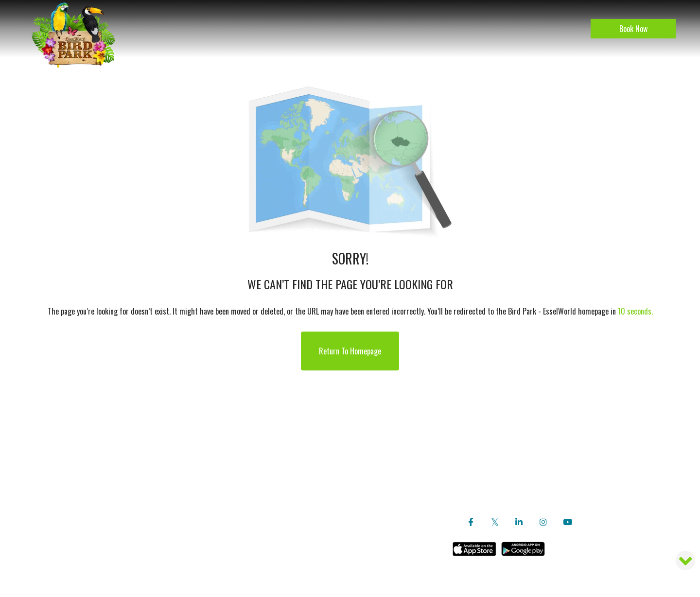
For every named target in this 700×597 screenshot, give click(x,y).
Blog (153, 481)
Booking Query (325, 481)
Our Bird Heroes (153, 450)
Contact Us (325, 512)
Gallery (153, 512)
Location (153, 497)
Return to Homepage (350, 351)
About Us (153, 435)
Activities (153, 466)
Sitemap (285, 569)
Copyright (325, 450)
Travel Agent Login (325, 466)
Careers (325, 435)
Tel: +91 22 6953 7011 (565, 497)
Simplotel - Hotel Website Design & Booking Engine (365, 569)
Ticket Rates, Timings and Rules (325, 497)
